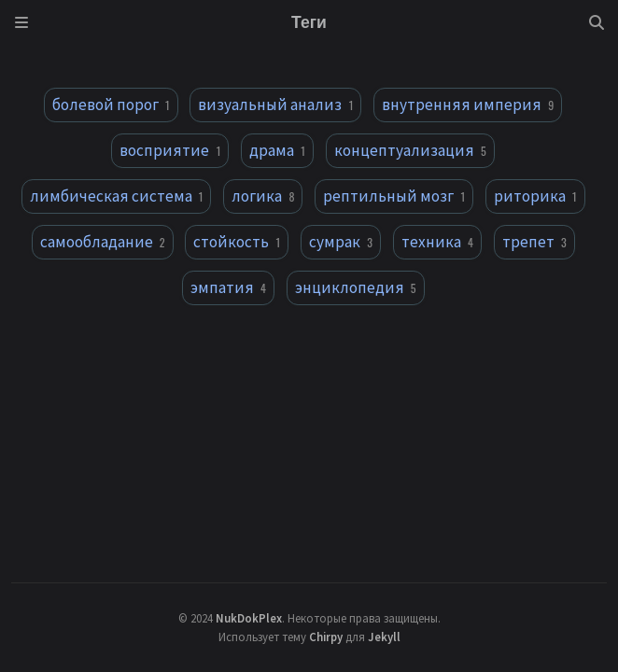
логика (263, 196)
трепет (534, 242)
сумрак (341, 242)
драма (277, 150)
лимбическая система (117, 196)
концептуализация (410, 150)
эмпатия (228, 287)
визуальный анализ (275, 105)
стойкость (237, 242)
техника (437, 242)
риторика (535, 196)
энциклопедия (356, 287)
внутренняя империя (468, 105)
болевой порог (111, 105)
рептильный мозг (394, 196)
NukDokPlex (249, 618)
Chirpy (326, 637)
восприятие (170, 150)
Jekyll (384, 637)
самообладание (103, 242)
